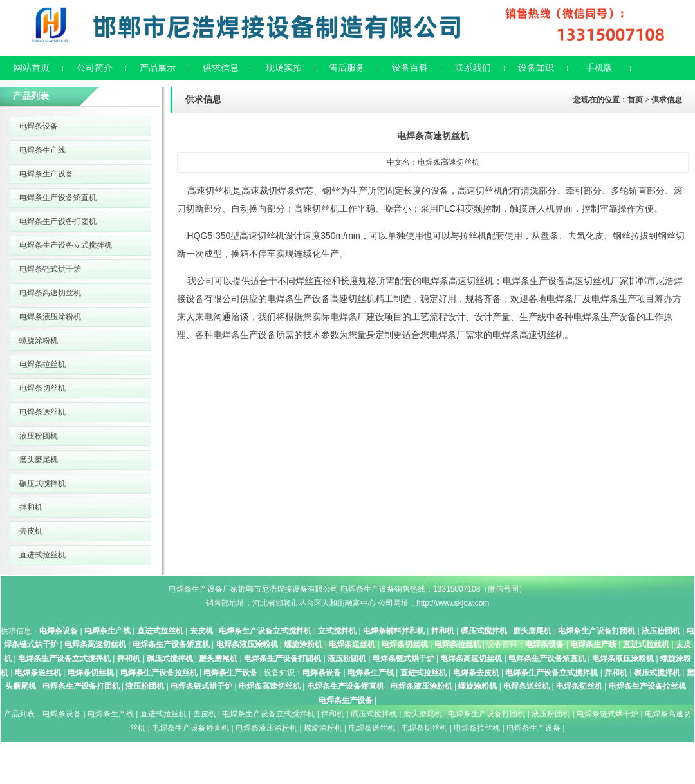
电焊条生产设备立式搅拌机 (66, 245)
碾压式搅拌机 (42, 483)
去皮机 (31, 531)
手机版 (599, 68)
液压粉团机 (39, 436)
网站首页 (32, 68)
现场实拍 (284, 68)
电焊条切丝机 (42, 388)
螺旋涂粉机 (39, 341)
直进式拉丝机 (42, 555)
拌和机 (31, 507)
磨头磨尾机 (39, 460)
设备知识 (536, 68)
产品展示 (158, 68)
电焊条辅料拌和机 (394, 631)
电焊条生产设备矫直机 (58, 198)
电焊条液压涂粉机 (50, 317)
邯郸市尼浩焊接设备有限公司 (288, 589)
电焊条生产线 (42, 150)
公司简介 (95, 68)
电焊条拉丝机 (42, 364)
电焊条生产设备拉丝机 (159, 673)
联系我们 (473, 68)
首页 (635, 100)
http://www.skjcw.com (453, 603)
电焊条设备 (39, 126)
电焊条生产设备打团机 (58, 221)
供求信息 (221, 68)
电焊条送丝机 (42, 412)
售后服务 (347, 68)
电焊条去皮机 (476, 673)
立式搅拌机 (337, 631)
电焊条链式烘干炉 (50, 269)
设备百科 (410, 68)
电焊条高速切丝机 (50, 293)
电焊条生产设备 (46, 174)
